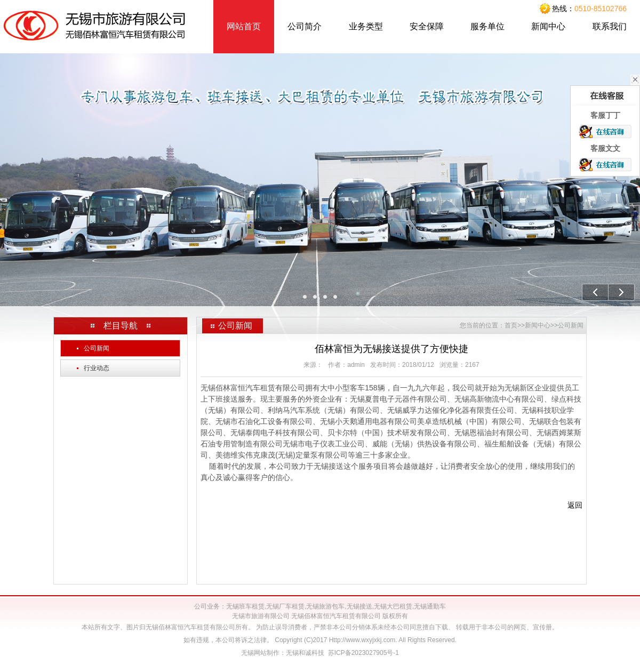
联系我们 (610, 26)
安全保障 (427, 26)
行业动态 (93, 368)
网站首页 (244, 26)
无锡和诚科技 (305, 653)
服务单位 (487, 26)
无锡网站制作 (260, 653)
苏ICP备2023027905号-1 (363, 653)
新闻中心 (548, 26)
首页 (511, 325)
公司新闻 (93, 348)
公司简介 (305, 26)
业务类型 (366, 26)
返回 (575, 505)
